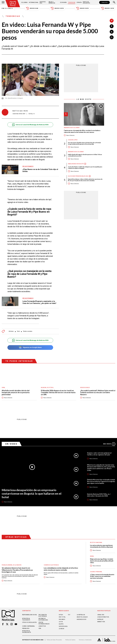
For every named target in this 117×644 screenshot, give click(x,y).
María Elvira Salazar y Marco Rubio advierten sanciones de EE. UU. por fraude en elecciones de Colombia (85, 180)
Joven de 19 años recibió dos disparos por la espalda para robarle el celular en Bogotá (85, 168)
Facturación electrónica (43, 615)
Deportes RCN (43, 2)
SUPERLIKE (100, 619)
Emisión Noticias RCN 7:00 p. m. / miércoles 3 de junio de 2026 (99, 495)
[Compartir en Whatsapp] (112, 37)
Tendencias (72, 2)
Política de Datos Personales (54, 640)
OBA (40, 628)
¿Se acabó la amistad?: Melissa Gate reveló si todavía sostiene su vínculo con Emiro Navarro (98, 393)
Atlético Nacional (96, 543)
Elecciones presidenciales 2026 (78, 176)
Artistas (11, 331)
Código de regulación (29, 622)
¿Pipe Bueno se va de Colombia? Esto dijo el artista (40, 170)
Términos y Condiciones (85, 640)
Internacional (34, 2)
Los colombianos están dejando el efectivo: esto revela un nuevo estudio (61, 569)
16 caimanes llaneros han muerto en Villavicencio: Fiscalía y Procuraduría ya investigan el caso (17, 570)
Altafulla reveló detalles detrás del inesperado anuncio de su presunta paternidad (16, 393)
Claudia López (73, 140)
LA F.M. (61, 622)
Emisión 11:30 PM (108, 8)
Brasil (92, 556)
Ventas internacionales (44, 623)
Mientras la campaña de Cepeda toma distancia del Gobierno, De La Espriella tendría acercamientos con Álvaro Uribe (101, 468)
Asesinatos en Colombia (72, 128)
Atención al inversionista (27, 632)
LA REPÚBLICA (81, 615)
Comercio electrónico (51, 565)
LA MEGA (61, 629)
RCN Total (62, 617)
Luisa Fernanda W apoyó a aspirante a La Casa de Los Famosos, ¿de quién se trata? (39, 302)
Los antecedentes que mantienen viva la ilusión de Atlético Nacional (101, 546)
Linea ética (42, 626)
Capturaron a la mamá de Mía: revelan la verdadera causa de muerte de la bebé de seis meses (82, 131)
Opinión (79, 2)
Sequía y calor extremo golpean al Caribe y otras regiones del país (99, 454)
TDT (69, 615)
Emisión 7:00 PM (82, 8)
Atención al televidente (26, 619)
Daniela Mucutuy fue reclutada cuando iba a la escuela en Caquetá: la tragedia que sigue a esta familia (101, 481)
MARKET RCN (101, 622)
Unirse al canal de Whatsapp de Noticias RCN (30, 125)
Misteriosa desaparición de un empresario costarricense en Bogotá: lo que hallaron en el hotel (32, 493)
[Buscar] (114, 3)
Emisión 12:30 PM (57, 8)
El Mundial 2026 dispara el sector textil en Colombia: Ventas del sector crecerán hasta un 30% (58, 393)
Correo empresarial (29, 626)
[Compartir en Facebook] (112, 26)
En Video (11, 444)
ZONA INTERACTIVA (103, 617)
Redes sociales (28, 331)
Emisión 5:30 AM (32, 8)
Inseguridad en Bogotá (76, 164)
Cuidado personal (96, 572)
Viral (18, 331)
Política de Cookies (70, 640)
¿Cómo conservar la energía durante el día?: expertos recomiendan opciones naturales (102, 576)
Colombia (24, 2)
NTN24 (61, 615)
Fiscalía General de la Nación (12, 565)
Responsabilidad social (30, 615)
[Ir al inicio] (13, 4)
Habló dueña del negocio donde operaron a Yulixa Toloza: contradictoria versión (85, 155)
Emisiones (7, 8)
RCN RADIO (62, 619)
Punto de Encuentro (86, 2)
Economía (63, 2)
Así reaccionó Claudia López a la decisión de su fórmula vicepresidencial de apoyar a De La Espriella (84, 143)
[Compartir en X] (112, 32)
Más (109, 444)
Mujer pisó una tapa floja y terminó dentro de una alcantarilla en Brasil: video (102, 561)
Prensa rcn (26, 628)
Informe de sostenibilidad (43, 619)
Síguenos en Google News (30, 348)
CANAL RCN (104, 2)
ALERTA (61, 624)
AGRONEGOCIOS (81, 619)
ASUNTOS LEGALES (82, 617)
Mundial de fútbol (47, 388)
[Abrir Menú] (3, 3)
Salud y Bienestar (52, 2)
